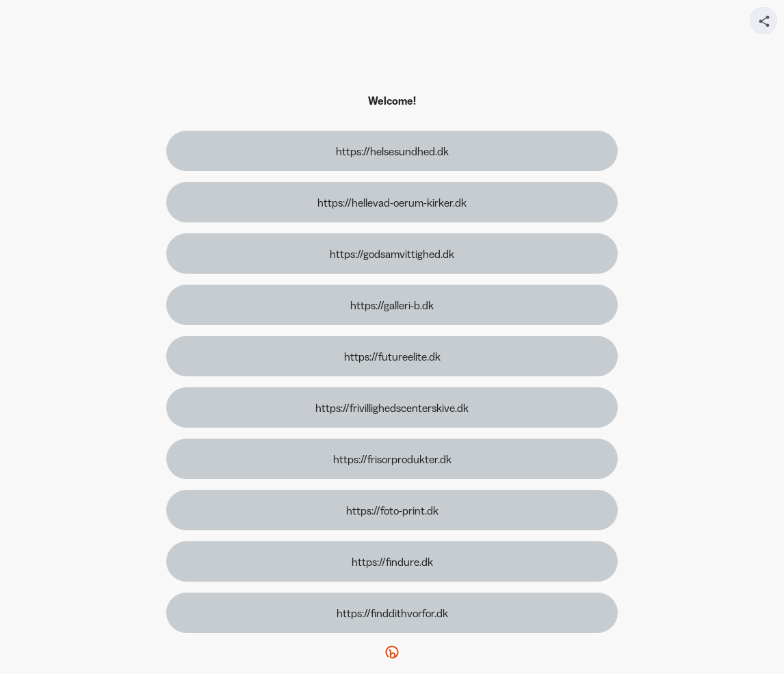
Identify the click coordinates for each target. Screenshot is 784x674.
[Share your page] (763, 21)
